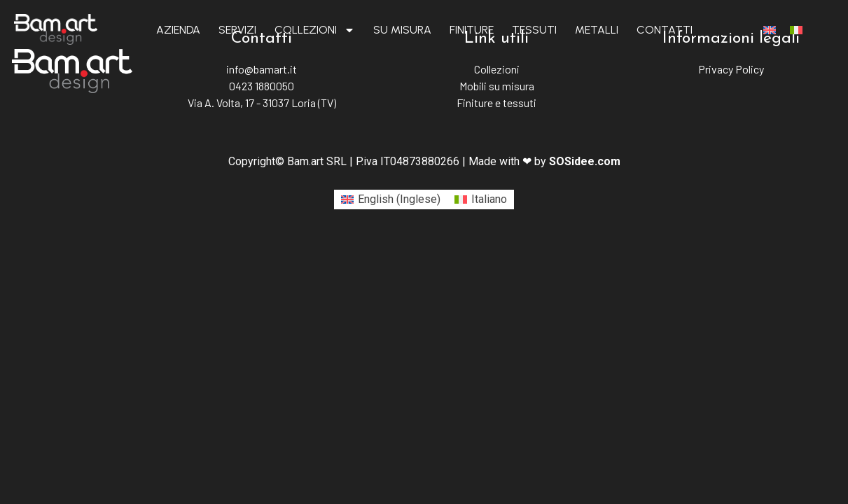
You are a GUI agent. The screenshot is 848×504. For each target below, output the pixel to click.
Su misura (402, 30)
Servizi (237, 30)
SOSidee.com (585, 161)
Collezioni (315, 30)
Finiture (472, 30)
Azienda (178, 30)
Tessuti (534, 30)
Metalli (597, 30)
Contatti (665, 30)
